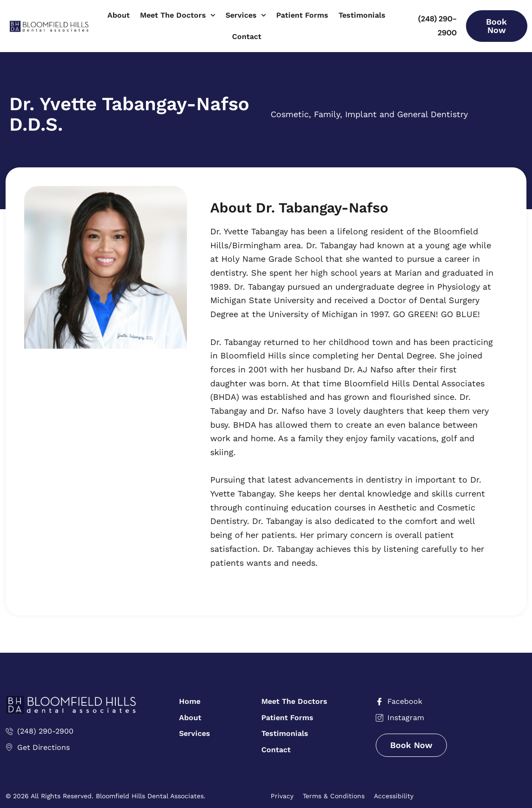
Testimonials (362, 15)
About (119, 15)
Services (246, 15)
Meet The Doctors (178, 15)
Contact (247, 36)
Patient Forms (302, 15)
